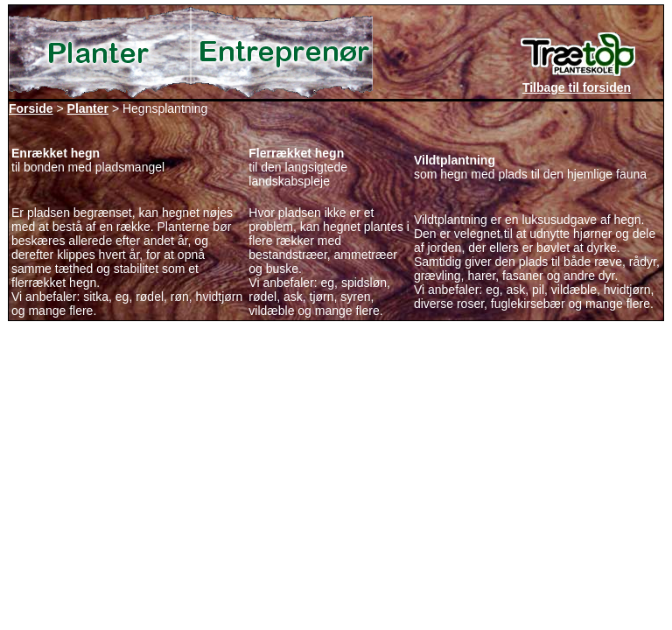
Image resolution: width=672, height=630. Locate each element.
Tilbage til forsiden (577, 87)
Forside (31, 108)
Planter (88, 108)
